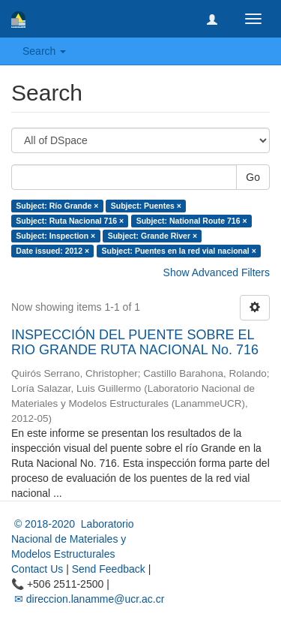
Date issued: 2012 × (52, 251)
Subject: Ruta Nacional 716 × (70, 221)
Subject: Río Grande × (57, 206)
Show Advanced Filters (217, 272)
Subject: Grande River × (152, 236)
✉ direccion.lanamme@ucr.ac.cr (88, 599)
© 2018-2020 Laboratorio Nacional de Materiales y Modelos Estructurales (73, 539)
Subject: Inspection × (55, 236)
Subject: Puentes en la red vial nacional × (179, 251)
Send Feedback (109, 569)
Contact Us (37, 569)
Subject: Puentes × (146, 206)
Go (253, 177)
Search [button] (44, 51)
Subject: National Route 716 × (192, 221)
